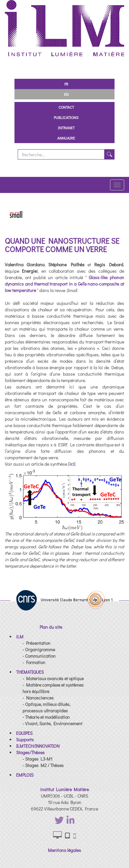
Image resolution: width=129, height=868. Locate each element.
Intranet (66, 128)
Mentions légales (64, 850)
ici (72, 464)
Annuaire (66, 138)
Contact (66, 107)
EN (66, 94)
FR (66, 84)
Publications (66, 117)
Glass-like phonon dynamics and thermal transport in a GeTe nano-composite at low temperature (64, 284)
